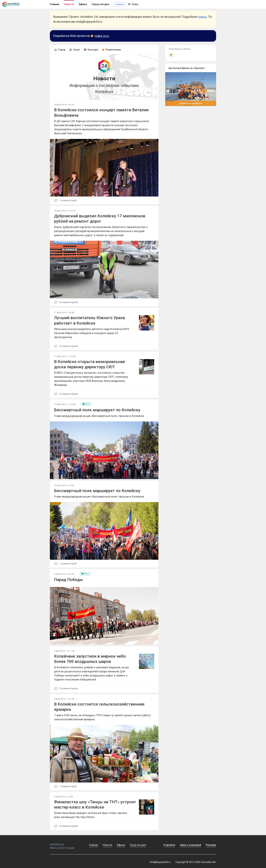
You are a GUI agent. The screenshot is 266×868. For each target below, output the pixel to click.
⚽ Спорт (74, 50)
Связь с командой (190, 845)
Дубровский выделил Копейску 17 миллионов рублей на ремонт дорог (100, 219)
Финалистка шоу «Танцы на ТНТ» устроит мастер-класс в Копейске (95, 805)
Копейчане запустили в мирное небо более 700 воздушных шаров (90, 659)
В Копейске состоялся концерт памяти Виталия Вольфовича (101, 113)
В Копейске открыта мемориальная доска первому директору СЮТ (90, 364)
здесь (203, 17)
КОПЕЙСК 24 (66, 843)
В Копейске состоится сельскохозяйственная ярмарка (99, 707)
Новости (69, 4)
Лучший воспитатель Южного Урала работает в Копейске (89, 320)
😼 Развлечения (111, 50)
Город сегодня (100, 4)
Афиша (83, 4)
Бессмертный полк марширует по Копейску (97, 410)
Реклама (211, 845)
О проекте (169, 845)
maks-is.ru (102, 36)
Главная (55, 4)
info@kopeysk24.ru (160, 862)
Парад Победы (69, 580)
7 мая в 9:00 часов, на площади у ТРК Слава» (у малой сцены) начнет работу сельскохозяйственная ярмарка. (102, 717)
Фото (86, 404)
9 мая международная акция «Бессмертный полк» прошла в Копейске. (99, 416)
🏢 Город (60, 50)
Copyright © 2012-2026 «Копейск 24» (196, 862)
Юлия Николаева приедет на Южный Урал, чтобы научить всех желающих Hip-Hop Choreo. (91, 815)
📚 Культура (91, 50)
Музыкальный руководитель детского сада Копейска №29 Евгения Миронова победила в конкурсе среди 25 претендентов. (92, 333)
